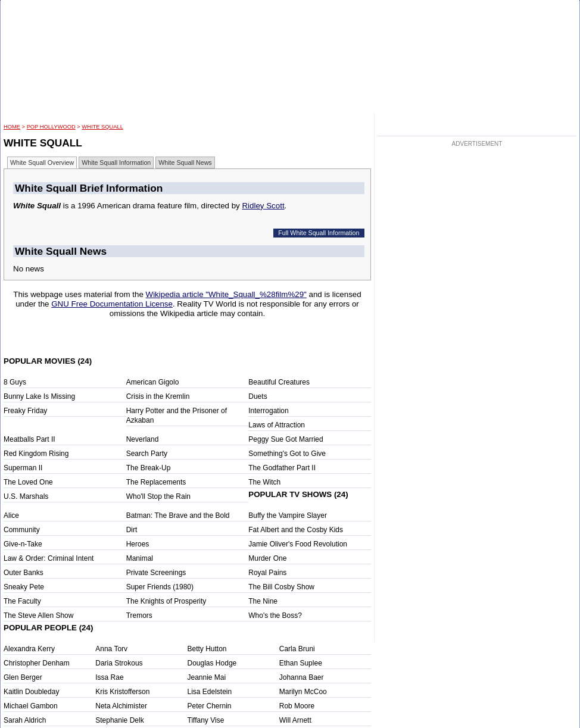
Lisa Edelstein (210, 692)
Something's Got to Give (287, 454)
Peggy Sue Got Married (286, 439)
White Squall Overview (42, 163)
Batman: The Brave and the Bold (178, 515)
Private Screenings (156, 573)
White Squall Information (116, 163)
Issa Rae (109, 677)
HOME (12, 127)
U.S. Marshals (26, 496)
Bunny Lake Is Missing (39, 396)
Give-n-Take (23, 544)
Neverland (143, 439)
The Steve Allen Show (38, 615)
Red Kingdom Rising (36, 454)
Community (22, 530)
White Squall (102, 127)
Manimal (140, 558)
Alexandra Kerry (29, 649)
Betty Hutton (207, 649)
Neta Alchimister (121, 706)
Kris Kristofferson (122, 692)
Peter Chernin (210, 706)
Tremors (139, 615)
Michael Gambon (31, 706)
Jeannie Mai (207, 677)
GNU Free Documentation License (112, 304)
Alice (11, 515)
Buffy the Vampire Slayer (288, 515)
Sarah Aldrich (25, 720)
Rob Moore (297, 706)
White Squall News (185, 163)
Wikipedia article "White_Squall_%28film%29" (226, 294)
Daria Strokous (119, 663)
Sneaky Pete (24, 587)
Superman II (23, 468)
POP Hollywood (51, 127)
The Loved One (28, 482)
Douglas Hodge (212, 663)
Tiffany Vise (206, 720)
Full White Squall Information (319, 233)
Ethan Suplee (301, 663)
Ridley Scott (263, 206)
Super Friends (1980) (160, 587)
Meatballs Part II (29, 439)
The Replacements (156, 482)
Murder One (267, 558)
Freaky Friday (25, 411)
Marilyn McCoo (303, 692)
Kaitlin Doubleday (31, 692)
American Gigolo (153, 382)
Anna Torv (111, 649)
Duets (258, 396)
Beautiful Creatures (279, 382)
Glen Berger (23, 677)
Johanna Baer (302, 677)
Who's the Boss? (275, 615)
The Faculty (22, 601)
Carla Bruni (297, 649)
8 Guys (15, 382)
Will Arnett (295, 720)
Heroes (138, 544)
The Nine (263, 601)
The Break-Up (149, 468)
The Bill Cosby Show (281, 587)
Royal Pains (267, 573)
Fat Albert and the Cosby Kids (296, 530)
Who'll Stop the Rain (158, 496)
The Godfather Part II (282, 468)
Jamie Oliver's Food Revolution (298, 544)
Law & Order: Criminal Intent (49, 558)
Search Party (147, 454)
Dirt (132, 530)
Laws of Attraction (277, 425)
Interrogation (268, 411)
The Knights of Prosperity (166, 601)
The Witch (264, 482)
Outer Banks (24, 573)
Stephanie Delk (119, 720)
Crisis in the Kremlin (158, 396)
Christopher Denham (37, 663)
